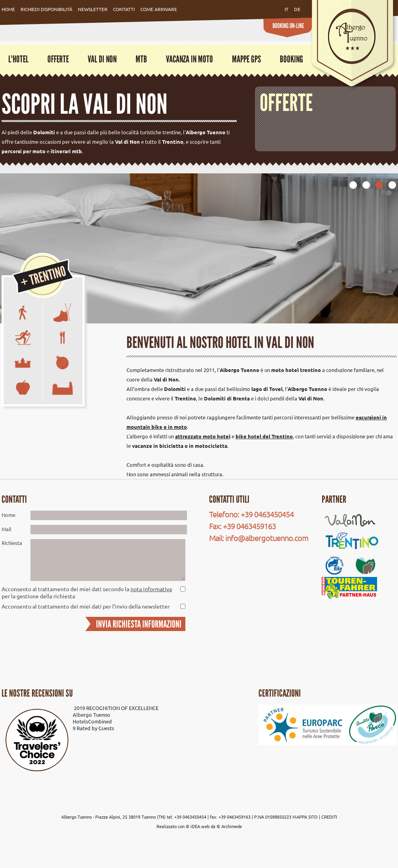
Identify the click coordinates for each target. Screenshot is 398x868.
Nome (8, 515)
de (297, 9)
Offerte (58, 59)
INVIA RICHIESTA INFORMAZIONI (139, 624)
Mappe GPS (246, 59)
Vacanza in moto (190, 59)
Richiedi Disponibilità (46, 9)
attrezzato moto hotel (203, 436)
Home (8, 9)
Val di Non (102, 59)
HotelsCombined (92, 721)
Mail (7, 529)
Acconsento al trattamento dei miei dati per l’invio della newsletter (86, 606)
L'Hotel (18, 59)
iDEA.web (200, 826)
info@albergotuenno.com (267, 538)
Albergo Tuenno (91, 715)
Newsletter (93, 9)
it (287, 9)
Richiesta (12, 543)
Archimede (232, 826)
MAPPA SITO (305, 817)
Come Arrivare (159, 9)
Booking (291, 59)
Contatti (124, 9)
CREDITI (329, 817)
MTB (141, 59)
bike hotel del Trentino (264, 436)
